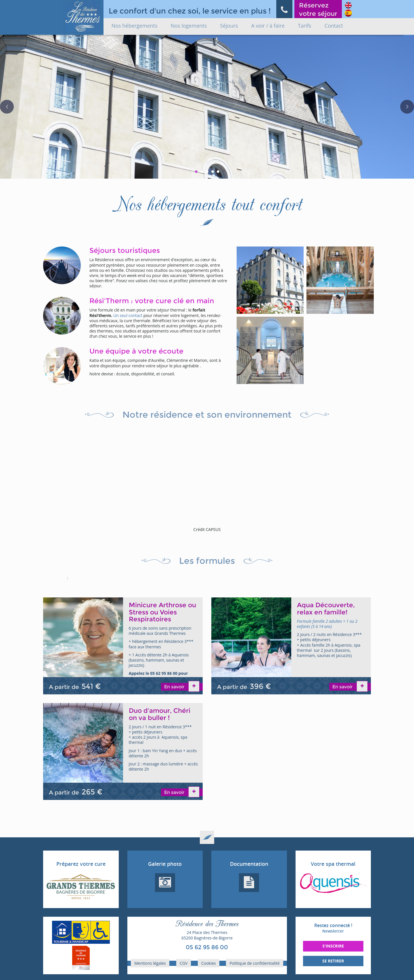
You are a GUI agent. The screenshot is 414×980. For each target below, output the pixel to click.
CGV (184, 963)
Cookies (209, 963)
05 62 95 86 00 (207, 947)
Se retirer (333, 961)
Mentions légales (150, 963)
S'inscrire (333, 946)
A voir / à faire (268, 26)
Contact (334, 26)
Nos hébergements (135, 26)
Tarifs (304, 26)
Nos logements (189, 26)
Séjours (229, 26)
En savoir (175, 687)
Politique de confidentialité (254, 963)
